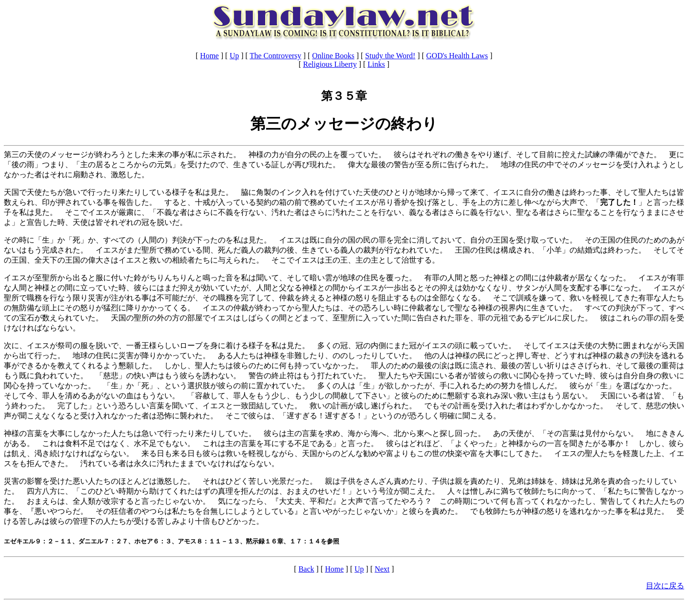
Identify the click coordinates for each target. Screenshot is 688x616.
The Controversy (276, 56)
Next (382, 569)
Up (235, 56)
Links (376, 64)
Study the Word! (390, 56)
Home (210, 56)
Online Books (333, 56)
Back (306, 569)
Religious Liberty (330, 64)
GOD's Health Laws (457, 56)
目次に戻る (665, 586)
